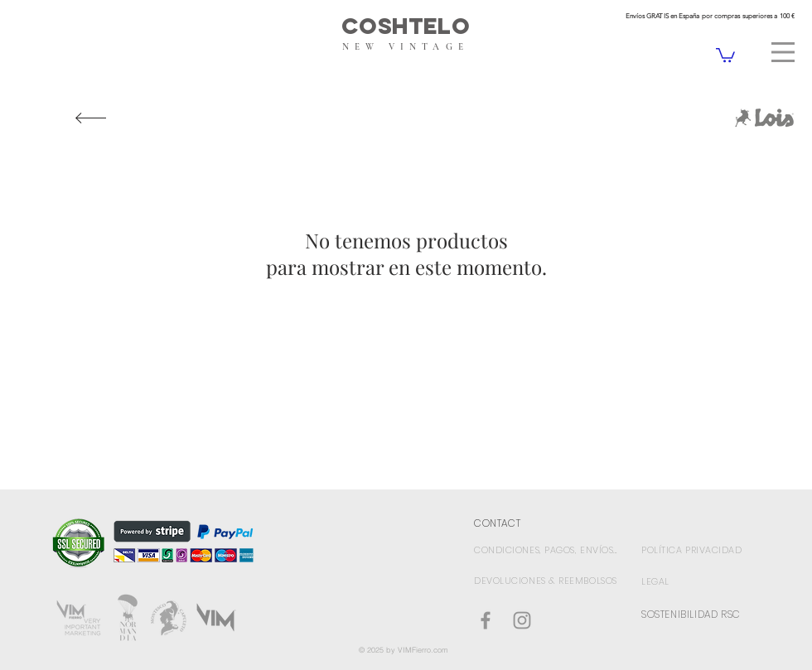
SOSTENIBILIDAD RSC (691, 614)
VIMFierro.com (423, 650)
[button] (783, 52)
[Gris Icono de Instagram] (522, 620)
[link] (725, 54)
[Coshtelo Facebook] (486, 620)
